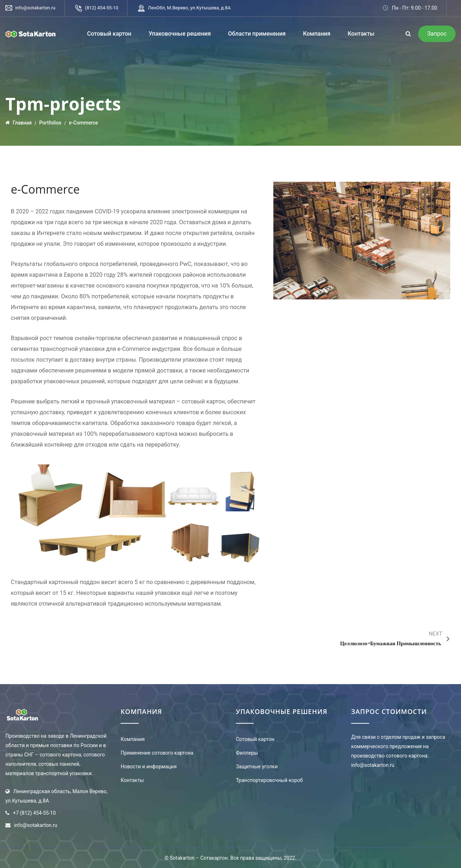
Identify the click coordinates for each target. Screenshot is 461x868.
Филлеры (247, 753)
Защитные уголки (257, 767)
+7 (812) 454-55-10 (34, 813)
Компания (317, 34)
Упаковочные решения (180, 34)
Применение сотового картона (157, 753)
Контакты (361, 34)
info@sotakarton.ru (35, 8)
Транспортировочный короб (269, 780)
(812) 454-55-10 (102, 8)
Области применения (257, 34)
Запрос (437, 34)
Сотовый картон (109, 34)
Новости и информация (149, 767)
